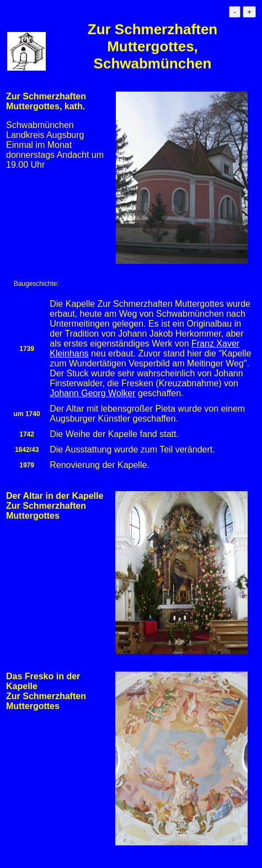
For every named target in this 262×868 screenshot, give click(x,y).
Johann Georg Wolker (92, 393)
